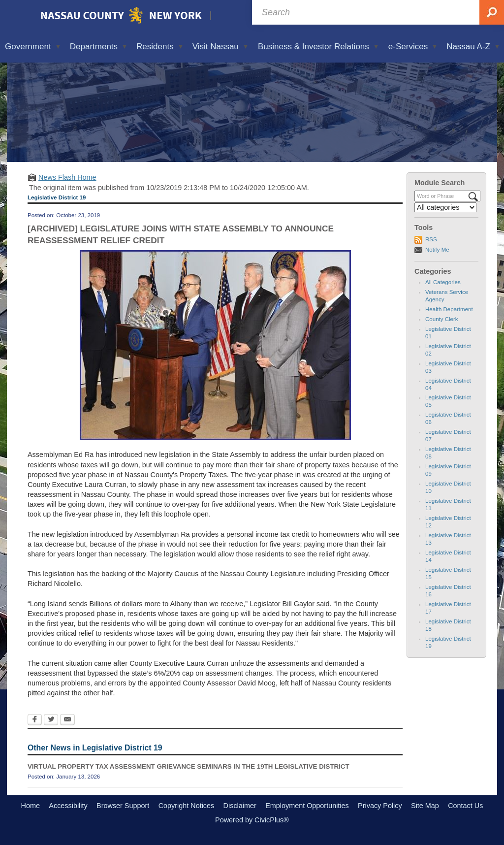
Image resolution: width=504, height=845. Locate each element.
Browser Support (123, 806)
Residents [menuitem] (159, 47)
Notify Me (437, 250)
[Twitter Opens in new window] (51, 720)
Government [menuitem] (32, 47)
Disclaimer (240, 806)
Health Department (449, 309)
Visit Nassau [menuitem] (220, 47)
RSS (431, 239)
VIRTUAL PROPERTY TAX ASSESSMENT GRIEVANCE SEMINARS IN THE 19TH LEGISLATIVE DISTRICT (189, 766)
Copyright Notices (187, 806)
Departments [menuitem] (98, 47)
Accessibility (68, 806)
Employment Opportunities (307, 806)
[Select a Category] (445, 207)
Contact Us (465, 806)
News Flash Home (67, 177)
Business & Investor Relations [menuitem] (318, 47)
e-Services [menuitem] (412, 47)
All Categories (443, 282)
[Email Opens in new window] (67, 720)
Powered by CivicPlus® (252, 820)
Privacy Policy (380, 806)
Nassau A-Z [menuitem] (473, 47)
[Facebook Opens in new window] (35, 720)
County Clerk (442, 319)
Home (31, 806)
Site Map (425, 806)
